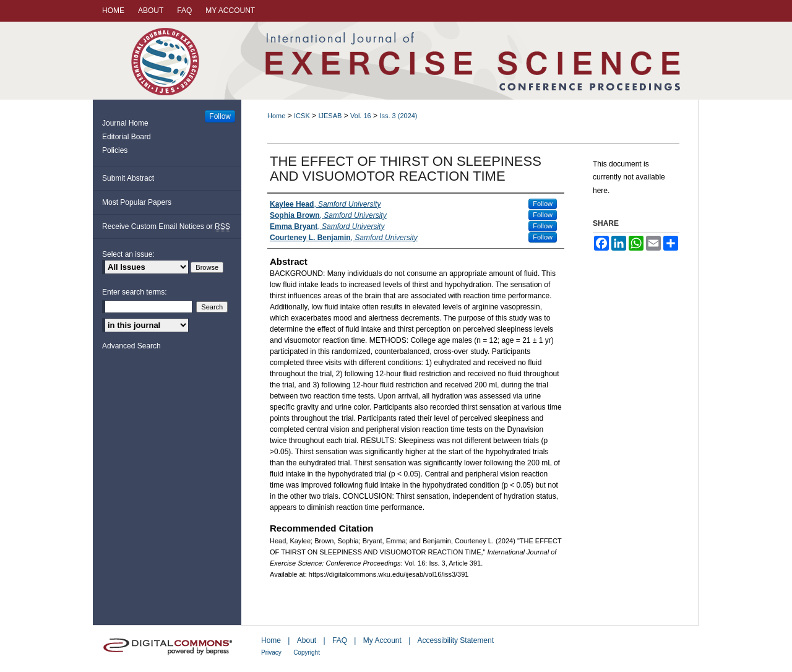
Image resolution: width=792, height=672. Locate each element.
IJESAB (330, 116)
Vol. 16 (361, 116)
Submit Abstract (128, 178)
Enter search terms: (135, 292)
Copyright (307, 653)
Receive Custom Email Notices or (166, 227)
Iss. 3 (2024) (398, 116)
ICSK (302, 116)
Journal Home (125, 123)
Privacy (271, 653)
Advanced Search (131, 346)
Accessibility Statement (456, 640)
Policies (115, 150)
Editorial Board (127, 137)
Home (276, 116)
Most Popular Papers (137, 202)
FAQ (340, 640)
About (307, 640)
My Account (382, 640)
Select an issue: (128, 254)
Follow (543, 204)
